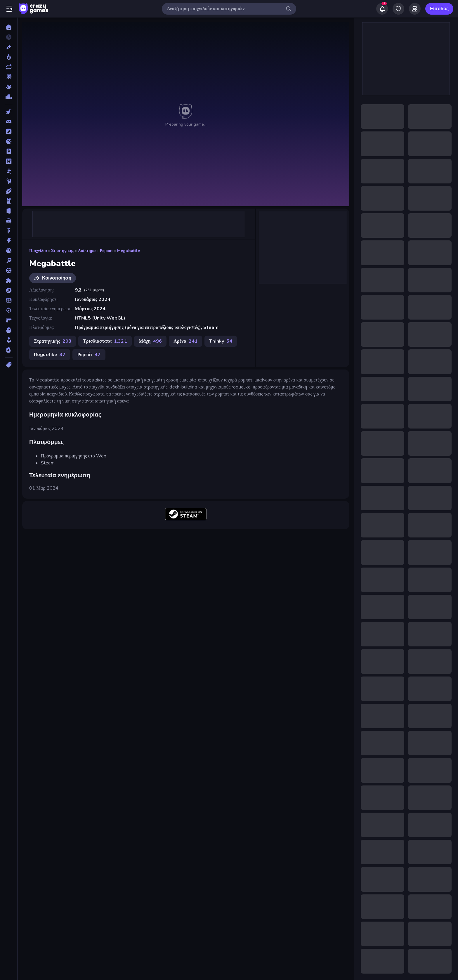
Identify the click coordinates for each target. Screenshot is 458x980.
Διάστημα (87, 251)
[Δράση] (9, 241)
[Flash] (9, 131)
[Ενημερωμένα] (9, 67)
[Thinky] (9, 181)
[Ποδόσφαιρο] (9, 300)
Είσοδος (439, 9)
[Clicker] (9, 112)
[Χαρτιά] (9, 350)
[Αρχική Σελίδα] (9, 27)
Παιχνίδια (38, 251)
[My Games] (398, 9)
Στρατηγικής (63, 251)
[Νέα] (9, 47)
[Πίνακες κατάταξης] (9, 97)
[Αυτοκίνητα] (9, 221)
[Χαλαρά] (9, 340)
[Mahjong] (9, 151)
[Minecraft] (9, 161)
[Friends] (415, 9)
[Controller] (9, 122)
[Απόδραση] (9, 211)
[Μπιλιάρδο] (9, 261)
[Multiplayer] (9, 87)
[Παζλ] (9, 280)
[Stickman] (9, 171)
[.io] (9, 141)
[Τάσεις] (9, 57)
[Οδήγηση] (9, 270)
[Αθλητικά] (9, 191)
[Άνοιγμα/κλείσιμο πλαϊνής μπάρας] (9, 9)
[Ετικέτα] (9, 365)
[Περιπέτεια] (9, 290)
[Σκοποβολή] (9, 310)
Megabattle (129, 251)
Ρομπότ (106, 251)
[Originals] (9, 77)
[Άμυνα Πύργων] (9, 201)
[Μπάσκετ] (9, 251)
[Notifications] (382, 9)
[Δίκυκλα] (9, 231)
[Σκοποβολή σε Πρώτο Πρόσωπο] (9, 320)
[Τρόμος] (9, 330)
